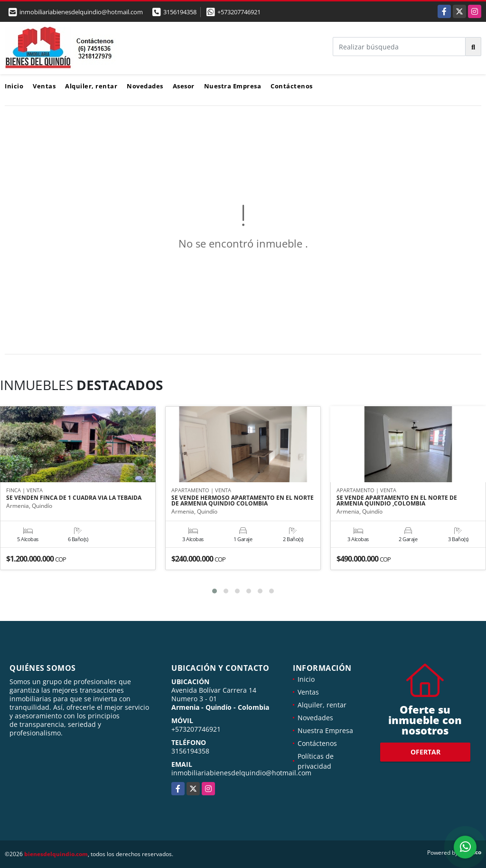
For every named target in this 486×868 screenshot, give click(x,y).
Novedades (145, 86)
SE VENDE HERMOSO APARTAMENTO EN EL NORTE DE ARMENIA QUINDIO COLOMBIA (243, 501)
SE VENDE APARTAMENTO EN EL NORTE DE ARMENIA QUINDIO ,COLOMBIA (397, 501)
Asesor (184, 86)
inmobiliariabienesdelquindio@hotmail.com (241, 773)
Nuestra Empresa (233, 86)
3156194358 (180, 12)
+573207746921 (239, 12)
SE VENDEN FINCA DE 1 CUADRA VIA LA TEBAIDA (74, 498)
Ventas (44, 86)
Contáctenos (292, 86)
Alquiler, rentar (91, 86)
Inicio (14, 86)
